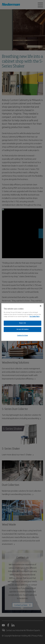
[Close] (41, 306)
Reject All (22, 323)
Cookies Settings (22, 335)
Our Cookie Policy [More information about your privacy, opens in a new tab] (35, 316)
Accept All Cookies (22, 329)
